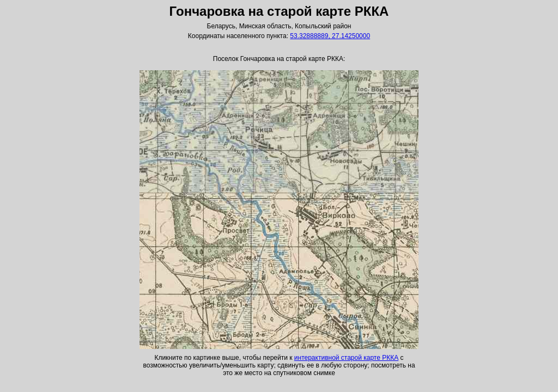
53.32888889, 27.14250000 (330, 36)
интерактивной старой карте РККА (346, 358)
